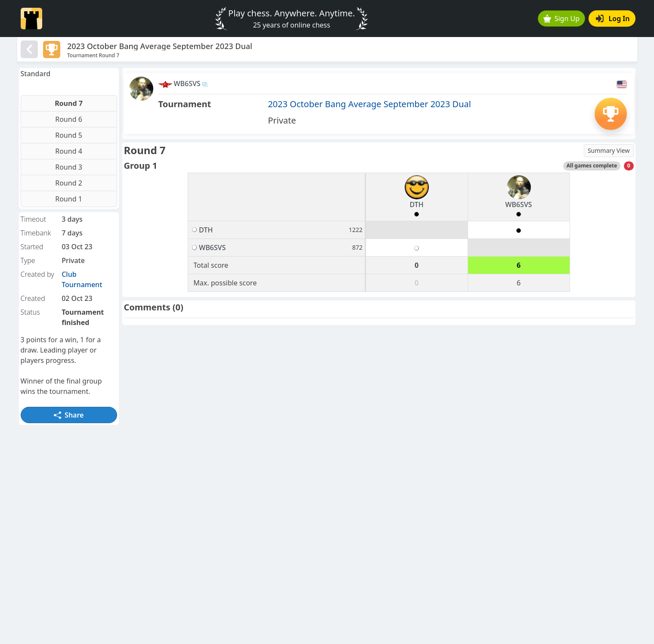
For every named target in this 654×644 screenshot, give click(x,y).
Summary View (609, 150)
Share (69, 415)
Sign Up (561, 19)
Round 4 (69, 151)
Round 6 (69, 119)
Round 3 (69, 167)
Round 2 (69, 183)
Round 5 (69, 135)
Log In (613, 19)
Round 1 (69, 199)
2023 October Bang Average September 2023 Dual (369, 104)
